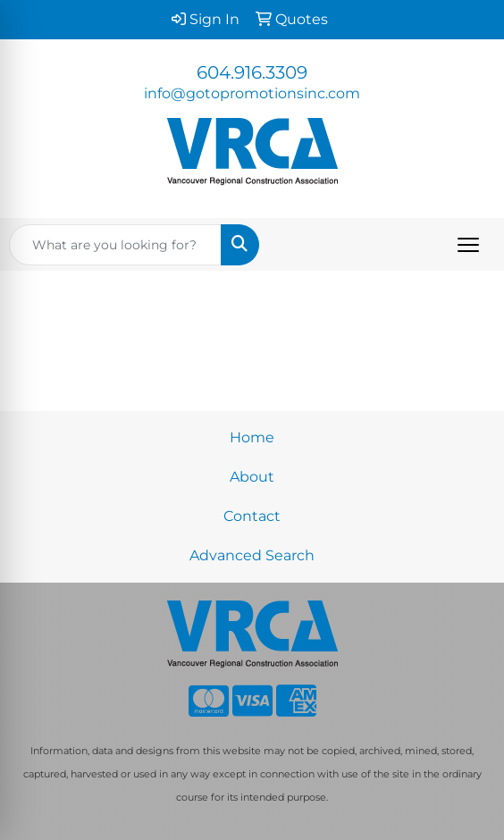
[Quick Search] (115, 245)
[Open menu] (468, 245)
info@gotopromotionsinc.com (252, 93)
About (252, 477)
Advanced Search (252, 555)
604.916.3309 (252, 72)
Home (252, 437)
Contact (252, 516)
